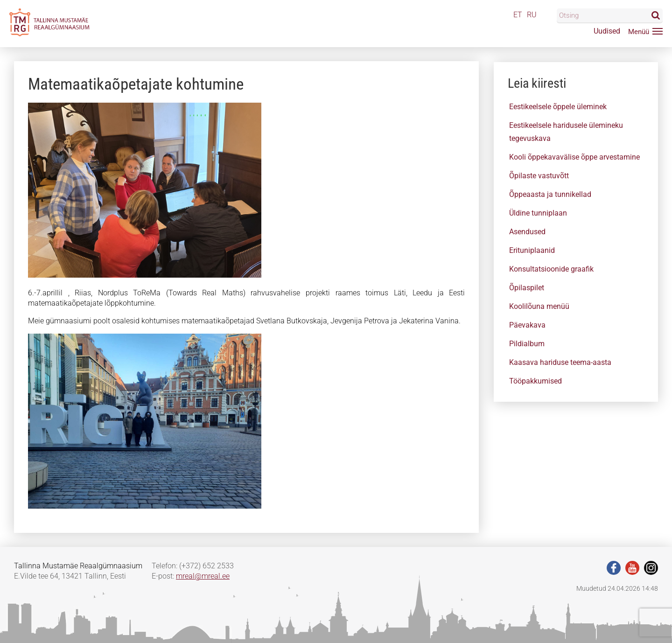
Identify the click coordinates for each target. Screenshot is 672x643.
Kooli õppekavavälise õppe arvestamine (574, 157)
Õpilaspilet (527, 288)
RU (532, 15)
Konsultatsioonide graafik (551, 269)
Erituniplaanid (532, 250)
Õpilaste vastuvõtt (539, 176)
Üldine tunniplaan (538, 213)
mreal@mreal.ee (203, 576)
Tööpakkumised (535, 381)
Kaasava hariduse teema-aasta (560, 362)
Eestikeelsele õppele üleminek (558, 107)
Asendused (527, 232)
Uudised (607, 31)
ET (518, 15)
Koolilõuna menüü (539, 306)
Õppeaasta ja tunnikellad (550, 194)
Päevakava (527, 325)
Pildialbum (527, 344)
